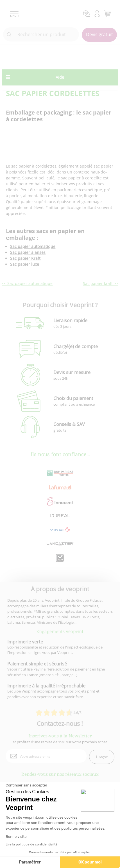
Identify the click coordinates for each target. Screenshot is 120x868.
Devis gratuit (99, 34)
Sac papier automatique (33, 246)
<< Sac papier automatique (27, 283)
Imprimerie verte (25, 642)
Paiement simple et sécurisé (37, 664)
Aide (60, 77)
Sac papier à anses (28, 252)
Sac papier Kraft (25, 258)
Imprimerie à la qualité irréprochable (46, 686)
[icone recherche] (9, 35)
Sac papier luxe (25, 264)
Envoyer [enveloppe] (102, 756)
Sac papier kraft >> (101, 283)
